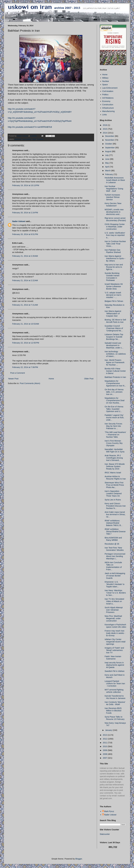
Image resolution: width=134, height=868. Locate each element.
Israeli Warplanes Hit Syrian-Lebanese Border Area (114, 286)
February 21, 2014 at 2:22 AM (25, 280)
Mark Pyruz (109, 811)
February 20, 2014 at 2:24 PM (25, 213)
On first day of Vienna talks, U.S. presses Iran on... (114, 392)
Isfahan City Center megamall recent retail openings (115, 642)
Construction (108, 105)
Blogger (79, 859)
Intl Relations (108, 98)
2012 (105, 739)
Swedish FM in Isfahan (115, 671)
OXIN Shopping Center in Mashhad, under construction (115, 227)
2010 (105, 746)
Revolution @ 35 (112, 544)
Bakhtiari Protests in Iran (115, 377)
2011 (105, 743)
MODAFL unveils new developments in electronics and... (114, 212)
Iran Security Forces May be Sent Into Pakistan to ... (113, 426)
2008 (105, 754)
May (107, 163)
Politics (105, 95)
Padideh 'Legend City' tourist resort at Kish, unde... (114, 418)
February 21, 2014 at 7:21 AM (25, 305)
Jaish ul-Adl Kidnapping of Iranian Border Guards (115, 576)
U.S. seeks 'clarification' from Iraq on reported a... (115, 235)
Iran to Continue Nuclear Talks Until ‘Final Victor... (115, 244)
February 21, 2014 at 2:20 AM (25, 256)
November (110, 140)
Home (51, 379)
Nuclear (106, 81)
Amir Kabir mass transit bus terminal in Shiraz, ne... (115, 514)
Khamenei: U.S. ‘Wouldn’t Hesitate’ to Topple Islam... (115, 584)
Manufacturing (108, 111)
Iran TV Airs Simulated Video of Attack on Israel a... (114, 601)
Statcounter (105, 834)
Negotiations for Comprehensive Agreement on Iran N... (115, 383)
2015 (105, 129)
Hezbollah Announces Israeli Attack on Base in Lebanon (115, 180)
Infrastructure (108, 108)
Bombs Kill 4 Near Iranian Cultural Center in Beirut (115, 371)
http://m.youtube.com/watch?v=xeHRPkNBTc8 (30, 127)
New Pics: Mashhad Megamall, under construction (113, 618)
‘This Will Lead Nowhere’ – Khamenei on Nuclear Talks (115, 435)
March (108, 171)
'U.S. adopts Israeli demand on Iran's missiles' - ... (113, 295)
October (109, 144)
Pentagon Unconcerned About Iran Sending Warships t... (115, 556)
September (110, 148)
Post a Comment (18, 373)
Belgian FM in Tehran (114, 301)
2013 (105, 735)
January (109, 730)
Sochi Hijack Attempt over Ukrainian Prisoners (114, 610)
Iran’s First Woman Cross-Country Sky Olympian (114, 443)
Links (105, 115)
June (108, 159)
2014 (105, 133)
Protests (40, 139)
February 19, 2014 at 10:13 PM (26, 185)
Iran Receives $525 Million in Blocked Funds (113, 711)
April (107, 167)
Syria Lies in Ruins (113, 500)
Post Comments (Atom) (30, 383)
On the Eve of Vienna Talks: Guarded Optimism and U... (114, 409)
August (108, 151)
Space (105, 85)
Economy (106, 101)
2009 (105, 750)
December (110, 136)
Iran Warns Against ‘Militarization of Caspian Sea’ (113, 314)
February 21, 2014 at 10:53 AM (26, 324)
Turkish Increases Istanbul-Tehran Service (112, 197)
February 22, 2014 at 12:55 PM (26, 343)
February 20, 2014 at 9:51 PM (25, 234)
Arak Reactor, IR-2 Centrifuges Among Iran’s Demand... (114, 458)
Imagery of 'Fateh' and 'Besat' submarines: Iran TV (114, 650)
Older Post (89, 379)
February (109, 174)
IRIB (34, 139)
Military (105, 78)
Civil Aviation (108, 91)
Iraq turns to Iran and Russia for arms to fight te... (114, 267)
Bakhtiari (18, 139)
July (107, 155)
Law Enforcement (110, 88)
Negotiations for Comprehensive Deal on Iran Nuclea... (115, 400)
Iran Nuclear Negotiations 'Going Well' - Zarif (114, 189)
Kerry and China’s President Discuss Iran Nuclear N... (115, 506)
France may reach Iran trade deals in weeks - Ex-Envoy (115, 633)
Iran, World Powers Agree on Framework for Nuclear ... (115, 362)
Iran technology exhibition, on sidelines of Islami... (115, 354)
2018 (105, 125)
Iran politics (27, 139)
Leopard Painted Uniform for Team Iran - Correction (115, 684)
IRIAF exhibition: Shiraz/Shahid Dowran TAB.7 (115, 532)
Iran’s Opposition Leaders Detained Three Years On (113, 494)
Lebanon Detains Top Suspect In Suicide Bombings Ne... (114, 337)
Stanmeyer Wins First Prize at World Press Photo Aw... (114, 485)
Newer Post (13, 379)
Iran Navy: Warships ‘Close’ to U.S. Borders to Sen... (115, 593)
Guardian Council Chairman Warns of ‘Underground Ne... (114, 328)
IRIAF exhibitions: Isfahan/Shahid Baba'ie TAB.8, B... (114, 523)
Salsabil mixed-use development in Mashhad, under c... (114, 345)
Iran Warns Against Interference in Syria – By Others (115, 258)
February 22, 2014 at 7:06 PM (25, 367)
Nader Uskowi (19, 221)
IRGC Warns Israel (113, 473)
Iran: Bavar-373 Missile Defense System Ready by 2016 (115, 466)
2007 (105, 758)
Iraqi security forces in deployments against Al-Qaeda (114, 665)
